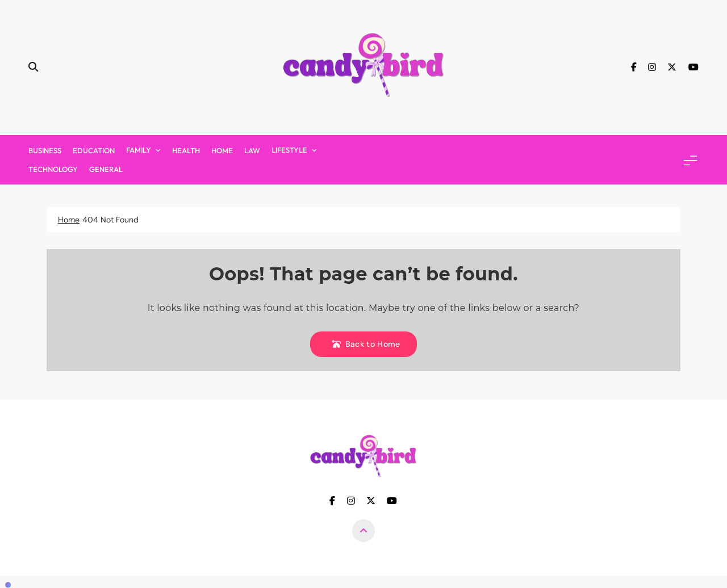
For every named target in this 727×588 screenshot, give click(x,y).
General (106, 169)
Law (252, 150)
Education (94, 150)
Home (222, 150)
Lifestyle (289, 150)
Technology (53, 169)
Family (139, 150)
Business (45, 150)
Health (186, 150)
